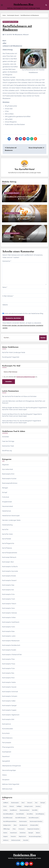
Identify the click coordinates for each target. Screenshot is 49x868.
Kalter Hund (9, 237)
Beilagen (5, 488)
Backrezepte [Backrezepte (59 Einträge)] (15, 803)
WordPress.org (7, 451)
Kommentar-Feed (8, 446)
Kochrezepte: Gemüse (10, 613)
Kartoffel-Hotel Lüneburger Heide (14, 352)
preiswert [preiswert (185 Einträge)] (22, 829)
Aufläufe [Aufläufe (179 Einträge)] (6, 803)
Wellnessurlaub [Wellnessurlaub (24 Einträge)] (16, 840)
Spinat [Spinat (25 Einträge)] (38, 833)
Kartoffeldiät (7, 539)
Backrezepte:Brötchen (10, 483)
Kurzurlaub (6, 733)
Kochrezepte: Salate (9, 682)
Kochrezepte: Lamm (9, 636)
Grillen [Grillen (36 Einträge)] (5, 810)
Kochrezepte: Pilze (8, 659)
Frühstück (6, 497)
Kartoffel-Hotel (27, 169)
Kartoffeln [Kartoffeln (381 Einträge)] (30, 814)
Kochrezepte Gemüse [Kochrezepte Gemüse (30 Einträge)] (36, 821)
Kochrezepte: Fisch (9, 599)
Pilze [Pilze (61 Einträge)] (14, 829)
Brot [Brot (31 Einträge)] (23, 803)
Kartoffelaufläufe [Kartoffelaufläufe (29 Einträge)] (8, 814)
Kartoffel (5, 530)
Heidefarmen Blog (23, 5)
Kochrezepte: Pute (8, 668)
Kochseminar (7, 724)
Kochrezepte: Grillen (9, 618)
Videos (4, 775)
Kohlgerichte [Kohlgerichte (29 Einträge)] (7, 825)
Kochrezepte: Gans (8, 608)
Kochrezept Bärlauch (9, 557)
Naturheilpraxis (7, 738)
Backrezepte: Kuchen (9, 479)
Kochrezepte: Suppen (9, 710)
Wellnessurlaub (7, 789)
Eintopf (5, 492)
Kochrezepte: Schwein (10, 696)
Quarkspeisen (7, 752)
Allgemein (6, 465)
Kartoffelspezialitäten (10, 553)
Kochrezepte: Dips (8, 585)
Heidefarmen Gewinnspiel (11, 516)
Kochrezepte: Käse (8, 631)
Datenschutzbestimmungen (26, 377)
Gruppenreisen (7, 502)
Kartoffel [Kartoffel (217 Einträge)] (35, 810)
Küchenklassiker (8, 729)
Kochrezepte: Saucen (9, 687)
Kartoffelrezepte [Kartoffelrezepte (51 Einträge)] (34, 818)
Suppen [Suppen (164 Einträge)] (5, 836)
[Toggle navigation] (2, 5)
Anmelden (6, 437)
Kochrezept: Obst (8, 562)
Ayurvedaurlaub (8, 469)
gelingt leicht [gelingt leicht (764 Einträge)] (29, 806)
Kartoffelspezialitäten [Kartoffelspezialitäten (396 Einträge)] (10, 821)
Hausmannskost (8, 506)
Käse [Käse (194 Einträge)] (15, 825)
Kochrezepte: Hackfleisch (11, 622)
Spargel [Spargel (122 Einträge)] (31, 833)
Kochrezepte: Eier (8, 590)
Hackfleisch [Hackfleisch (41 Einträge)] (13, 810)
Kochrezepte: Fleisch (9, 604)
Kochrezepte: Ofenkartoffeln (12, 655)
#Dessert (26, 35)
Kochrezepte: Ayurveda (10, 571)
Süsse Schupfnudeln (36, 148)
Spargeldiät (6, 761)
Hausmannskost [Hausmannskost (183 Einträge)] (24, 810)
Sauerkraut (6, 756)
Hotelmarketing (7, 525)
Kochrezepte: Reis (8, 673)
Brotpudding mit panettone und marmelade (21, 197)
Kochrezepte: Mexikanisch (11, 641)
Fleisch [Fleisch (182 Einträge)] (12, 806)
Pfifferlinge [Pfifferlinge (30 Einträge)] (7, 829)
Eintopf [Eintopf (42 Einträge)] (43, 803)
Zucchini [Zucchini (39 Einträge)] (26, 840)
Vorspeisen (6, 780)
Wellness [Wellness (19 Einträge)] (6, 840)
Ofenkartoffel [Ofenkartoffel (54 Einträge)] (34, 825)
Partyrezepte (7, 743)
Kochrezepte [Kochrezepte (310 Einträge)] (23, 821)
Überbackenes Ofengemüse (11, 766)
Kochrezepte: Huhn (9, 627)
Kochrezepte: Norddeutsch (11, 645)
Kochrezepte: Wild (8, 719)
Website (5, 305)
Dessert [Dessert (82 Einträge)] (30, 803)
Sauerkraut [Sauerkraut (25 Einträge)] (13, 833)
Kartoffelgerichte (8, 543)
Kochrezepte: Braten (9, 576)
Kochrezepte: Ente (8, 594)
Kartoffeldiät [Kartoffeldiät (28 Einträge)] (20, 814)
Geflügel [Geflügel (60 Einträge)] (19, 806)
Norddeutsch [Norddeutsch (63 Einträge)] (23, 825)
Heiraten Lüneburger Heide (11, 520)
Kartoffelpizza (7, 548)
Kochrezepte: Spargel (9, 706)
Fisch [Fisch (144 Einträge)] (5, 806)
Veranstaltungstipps (9, 770)
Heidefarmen (7, 511)
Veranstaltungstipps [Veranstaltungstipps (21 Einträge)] (35, 836)
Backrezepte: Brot (8, 474)
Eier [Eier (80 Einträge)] (36, 803)
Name (5, 287)
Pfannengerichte (8, 747)
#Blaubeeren (18, 35)
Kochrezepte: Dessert (10, 22)
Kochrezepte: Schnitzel (10, 692)
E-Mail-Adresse (8, 296)
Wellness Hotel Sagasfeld (11, 784)
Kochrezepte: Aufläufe (10, 567)
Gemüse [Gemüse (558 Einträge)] (38, 806)
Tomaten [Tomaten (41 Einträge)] (13, 836)
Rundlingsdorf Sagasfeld (11, 357)
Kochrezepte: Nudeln (9, 650)
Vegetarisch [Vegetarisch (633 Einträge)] (22, 836)
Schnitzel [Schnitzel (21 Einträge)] (23, 833)
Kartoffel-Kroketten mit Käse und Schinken (22, 396)
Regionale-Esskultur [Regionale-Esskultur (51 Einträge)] (33, 829)
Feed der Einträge (8, 441)
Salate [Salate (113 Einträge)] (5, 833)
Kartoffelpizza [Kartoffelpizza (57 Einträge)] (40, 814)
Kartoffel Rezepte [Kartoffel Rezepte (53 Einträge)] (21, 818)
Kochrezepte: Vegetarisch (11, 715)
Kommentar (7, 261)
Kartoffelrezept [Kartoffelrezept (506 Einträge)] (8, 818)
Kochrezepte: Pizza (9, 664)
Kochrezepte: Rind (8, 678)
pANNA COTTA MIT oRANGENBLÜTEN (20, 217)
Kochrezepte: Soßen (9, 701)
